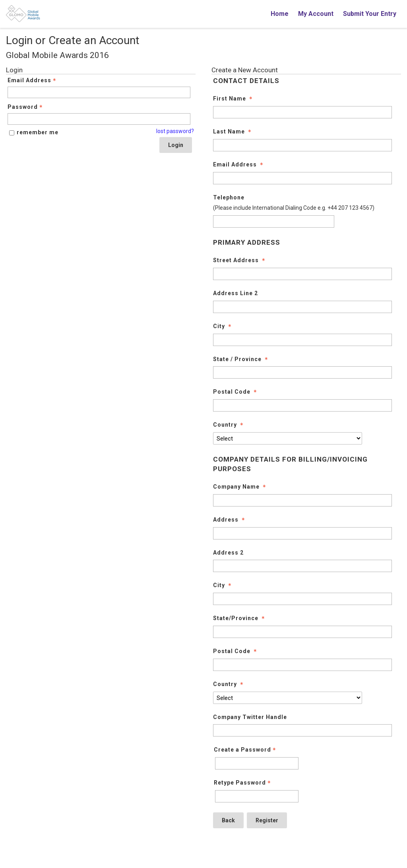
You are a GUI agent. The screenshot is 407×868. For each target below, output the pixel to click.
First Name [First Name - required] (234, 99)
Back (228, 820)
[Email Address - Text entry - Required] (99, 92)
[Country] (288, 438)
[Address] (302, 533)
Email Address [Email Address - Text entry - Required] (33, 80)
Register (267, 820)
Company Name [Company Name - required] (240, 487)
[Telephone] (274, 221)
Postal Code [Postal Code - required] (236, 392)
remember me (38, 132)
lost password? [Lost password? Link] (175, 131)
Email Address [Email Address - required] (239, 164)
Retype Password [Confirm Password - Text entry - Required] (243, 783)
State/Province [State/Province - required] (240, 618)
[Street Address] (302, 274)
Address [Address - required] (230, 520)
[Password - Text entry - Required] (99, 119)
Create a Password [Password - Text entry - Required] (246, 750)
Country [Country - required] (229, 425)
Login (176, 145)
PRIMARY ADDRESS (247, 242)
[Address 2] (302, 566)
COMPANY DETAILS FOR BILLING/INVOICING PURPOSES (290, 464)
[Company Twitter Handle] (302, 730)
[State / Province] (302, 372)
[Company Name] (302, 500)
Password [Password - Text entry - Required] (26, 107)
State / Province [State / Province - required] (241, 359)
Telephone (229, 197)
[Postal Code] (302, 405)
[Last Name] (302, 145)
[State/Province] (302, 632)
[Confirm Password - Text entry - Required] (257, 796)
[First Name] (302, 112)
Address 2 (228, 553)
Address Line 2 (235, 293)
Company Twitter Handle (250, 717)
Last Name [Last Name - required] (233, 131)
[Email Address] (302, 178)
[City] (302, 340)
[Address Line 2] (302, 307)
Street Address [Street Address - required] (240, 260)
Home (280, 14)
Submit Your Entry (370, 14)
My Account (316, 14)
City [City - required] (223, 326)
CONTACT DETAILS (246, 81)
